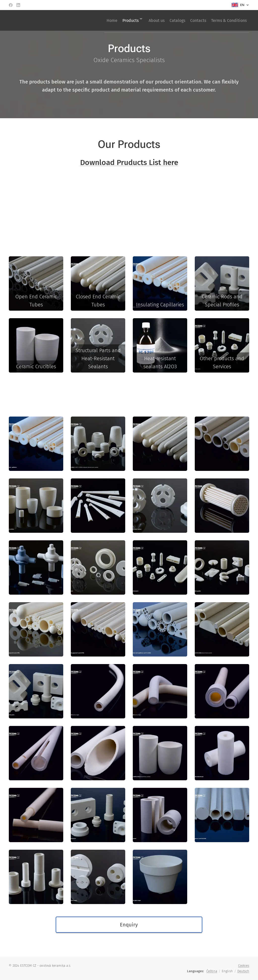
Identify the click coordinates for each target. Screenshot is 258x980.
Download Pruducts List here (129, 162)
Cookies (244, 966)
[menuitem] (91, 20)
